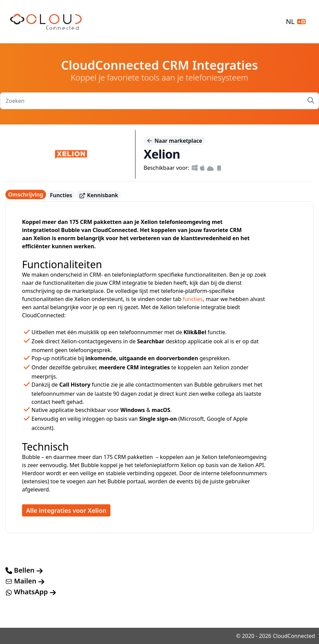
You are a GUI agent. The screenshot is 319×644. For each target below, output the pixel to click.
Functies (61, 195)
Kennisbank (99, 195)
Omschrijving (26, 194)
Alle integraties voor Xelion (66, 510)
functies (193, 299)
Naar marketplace (174, 141)
